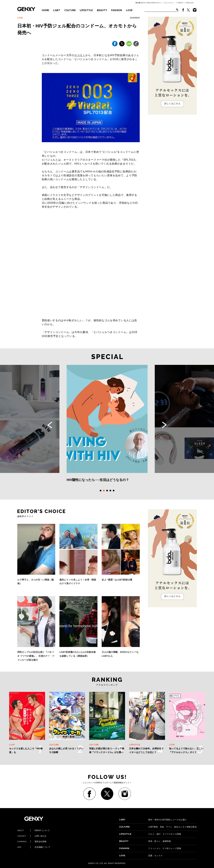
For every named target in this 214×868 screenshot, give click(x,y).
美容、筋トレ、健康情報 (145, 841)
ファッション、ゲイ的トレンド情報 (150, 848)
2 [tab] (104, 491)
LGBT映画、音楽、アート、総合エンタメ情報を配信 (158, 827)
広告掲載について (34, 847)
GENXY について (34, 830)
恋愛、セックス (141, 856)
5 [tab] (114, 491)
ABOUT (181, 3)
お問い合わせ (32, 836)
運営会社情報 (32, 842)
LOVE (129, 10)
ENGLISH (190, 3)
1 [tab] (101, 491)
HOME (45, 10)
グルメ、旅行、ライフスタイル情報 (150, 834)
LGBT (57, 10)
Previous (50, 425)
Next (164, 425)
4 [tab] (110, 491)
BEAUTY (102, 10)
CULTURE (70, 10)
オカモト (80, 55)
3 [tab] (107, 491)
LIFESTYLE (86, 10)
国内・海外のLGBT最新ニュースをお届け (153, 820)
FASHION (117, 10)
